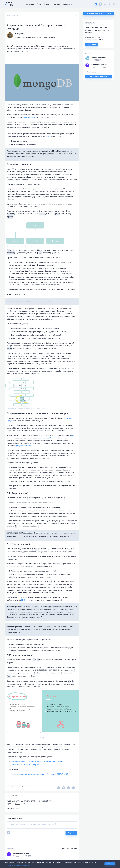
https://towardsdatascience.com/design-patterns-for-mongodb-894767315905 (40, 774)
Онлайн (18, 804)
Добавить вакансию (69, 849)
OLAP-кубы (26, 600)
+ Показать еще (91, 72)
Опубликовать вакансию (99, 77)
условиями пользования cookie (17, 865)
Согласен (110, 864)
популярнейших (29, 117)
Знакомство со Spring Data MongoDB (25, 765)
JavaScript (13, 787)
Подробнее (92, 45)
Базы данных (27, 787)
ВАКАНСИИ (89, 53)
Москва (94, 67)
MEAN (48, 136)
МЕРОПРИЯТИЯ (12, 796)
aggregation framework (23, 446)
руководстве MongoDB (48, 438)
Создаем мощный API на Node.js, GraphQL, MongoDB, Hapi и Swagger (37, 761)
